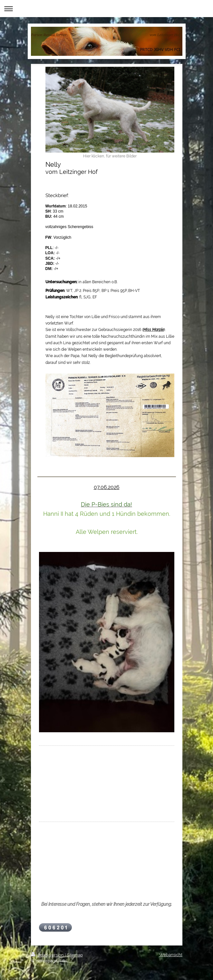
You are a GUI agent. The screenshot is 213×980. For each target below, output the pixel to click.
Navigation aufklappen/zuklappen (106, 9)
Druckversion (48, 955)
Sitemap (75, 955)
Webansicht (171, 955)
